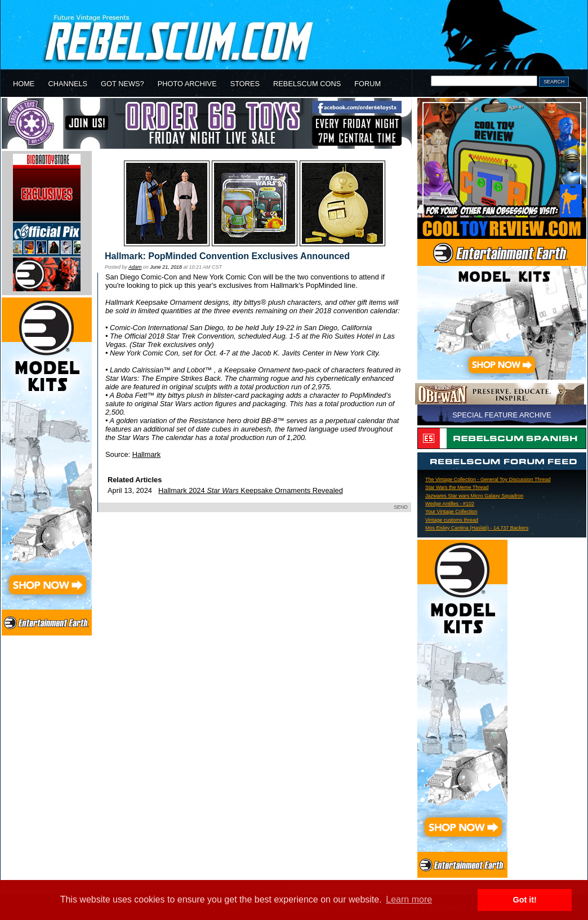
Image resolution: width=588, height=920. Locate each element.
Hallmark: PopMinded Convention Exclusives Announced (227, 256)
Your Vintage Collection (451, 512)
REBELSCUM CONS (307, 84)
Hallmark (146, 454)
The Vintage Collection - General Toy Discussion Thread (488, 479)
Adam (135, 267)
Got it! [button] (525, 900)
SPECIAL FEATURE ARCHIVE (502, 415)
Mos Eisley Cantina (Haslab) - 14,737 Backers (477, 528)
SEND (401, 507)
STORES (245, 84)
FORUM (367, 84)
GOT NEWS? (122, 84)
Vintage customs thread (452, 520)
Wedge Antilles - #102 (450, 504)
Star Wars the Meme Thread (457, 487)
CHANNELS (68, 84)
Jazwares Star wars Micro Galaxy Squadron (474, 496)
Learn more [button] (409, 899)
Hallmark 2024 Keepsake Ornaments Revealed (251, 490)
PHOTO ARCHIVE (187, 84)
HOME (24, 84)
